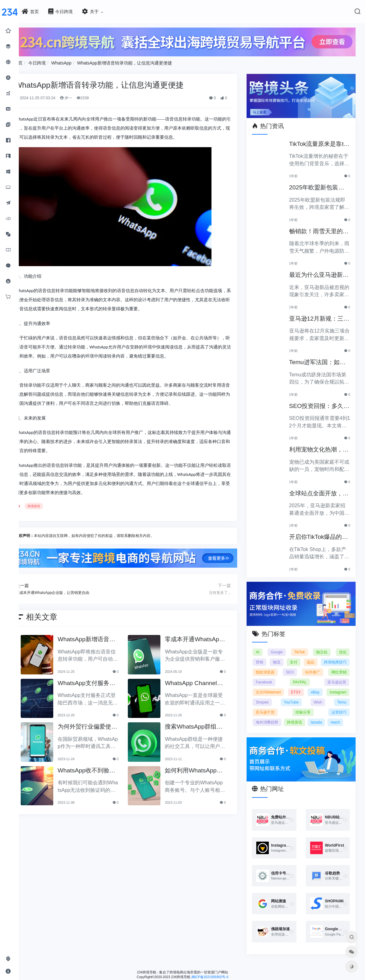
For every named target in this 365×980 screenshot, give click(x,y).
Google (282, 646)
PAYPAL (269, 686)
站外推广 (269, 676)
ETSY (267, 696)
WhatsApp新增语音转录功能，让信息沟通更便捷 (143, 61)
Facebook (338, 676)
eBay (288, 696)
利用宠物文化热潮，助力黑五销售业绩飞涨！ (320, 446)
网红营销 (303, 676)
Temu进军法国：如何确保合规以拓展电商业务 (321, 359)
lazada (291, 726)
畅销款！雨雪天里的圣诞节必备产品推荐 (320, 227)
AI (264, 646)
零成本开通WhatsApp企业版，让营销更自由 (203, 637)
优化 (343, 646)
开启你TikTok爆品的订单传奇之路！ (320, 533)
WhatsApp (80, 61)
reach (310, 726)
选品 (343, 656)
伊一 (85, 96)
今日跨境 (56, 61)
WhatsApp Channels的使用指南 (203, 681)
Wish (292, 706)
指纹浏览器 (311, 666)
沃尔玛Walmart (334, 686)
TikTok (303, 646)
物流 (291, 656)
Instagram (313, 696)
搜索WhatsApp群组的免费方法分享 (201, 725)
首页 (37, 61)
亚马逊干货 (337, 706)
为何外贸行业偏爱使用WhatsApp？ (101, 725)
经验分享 (269, 716)
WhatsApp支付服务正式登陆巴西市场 (100, 681)
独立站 (323, 646)
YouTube (269, 706)
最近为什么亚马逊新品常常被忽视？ (320, 271)
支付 (317, 656)
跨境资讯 (53, 505)
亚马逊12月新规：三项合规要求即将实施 (320, 315)
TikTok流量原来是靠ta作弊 (321, 140)
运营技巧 (300, 716)
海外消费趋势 (335, 716)
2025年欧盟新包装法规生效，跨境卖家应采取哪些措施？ (321, 184)
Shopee (340, 696)
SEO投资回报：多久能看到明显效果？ (321, 402)
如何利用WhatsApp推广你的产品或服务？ (201, 768)
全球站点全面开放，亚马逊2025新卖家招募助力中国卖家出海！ (321, 490)
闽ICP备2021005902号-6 (219, 978)
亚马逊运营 (299, 686)
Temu (312, 706)
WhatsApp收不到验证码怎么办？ (100, 768)
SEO (342, 666)
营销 (266, 656)
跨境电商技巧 (273, 666)
